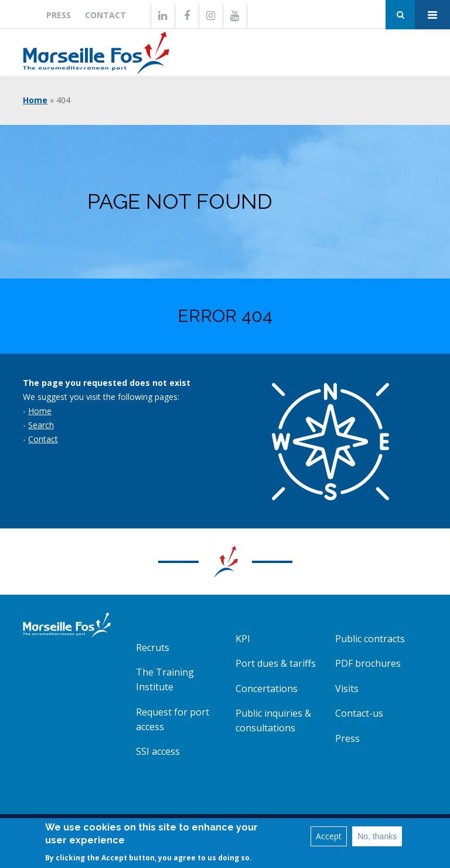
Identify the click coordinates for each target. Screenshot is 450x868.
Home (35, 100)
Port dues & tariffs (276, 663)
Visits (347, 689)
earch (43, 425)
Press (59, 15)
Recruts (153, 647)
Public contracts (370, 639)
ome (43, 411)
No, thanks (377, 839)
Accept (329, 838)
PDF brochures (368, 663)
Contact (105, 15)
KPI (243, 639)
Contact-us (359, 713)
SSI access (158, 751)
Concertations (267, 689)
